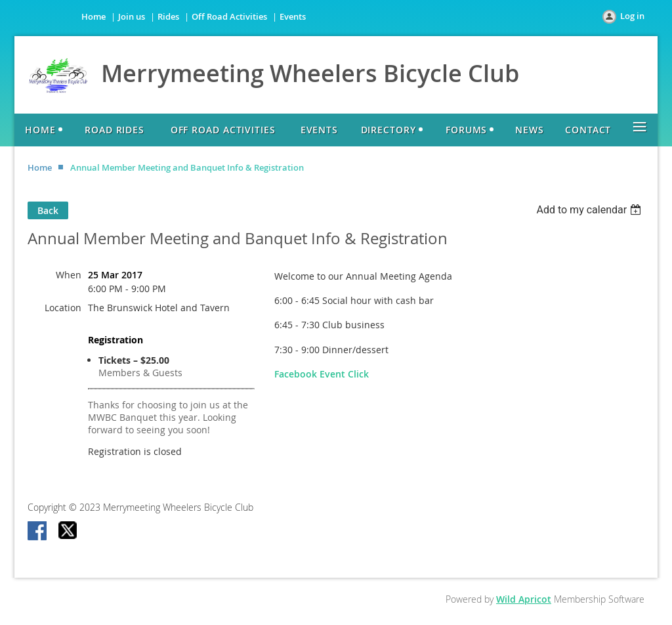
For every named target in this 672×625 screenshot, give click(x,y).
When (69, 275)
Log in (632, 16)
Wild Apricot (524, 599)
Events (293, 16)
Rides (168, 16)
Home (94, 16)
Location (63, 308)
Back (48, 210)
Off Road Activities (229, 16)
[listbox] (590, 210)
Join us (132, 16)
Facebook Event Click (322, 374)
